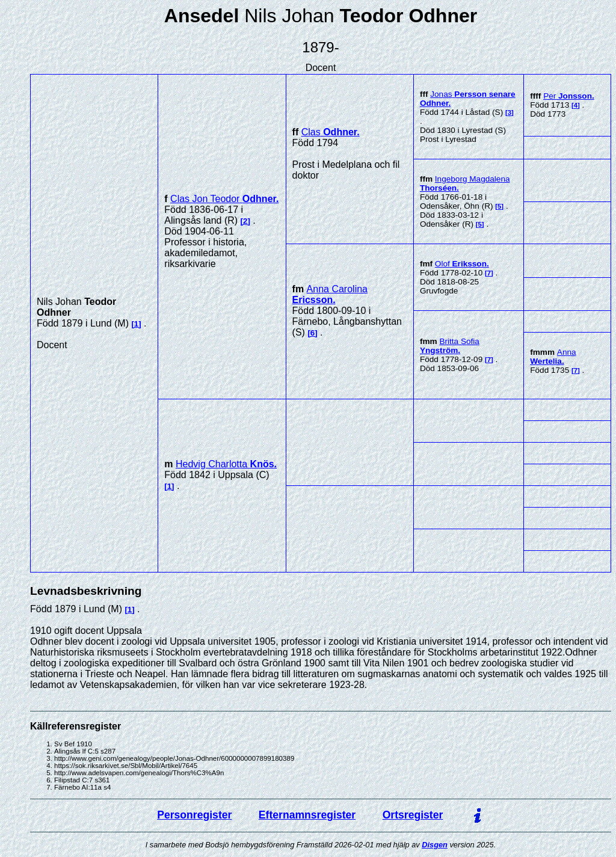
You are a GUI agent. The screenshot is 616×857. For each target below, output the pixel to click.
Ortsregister (413, 815)
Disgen (435, 845)
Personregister (194, 815)
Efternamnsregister (307, 815)
